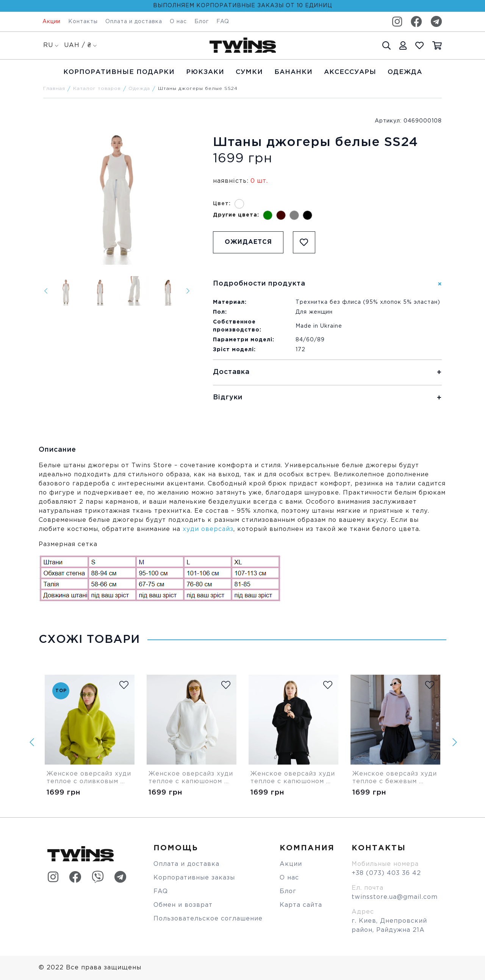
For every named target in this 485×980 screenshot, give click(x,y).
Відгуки (228, 397)
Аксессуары (350, 72)
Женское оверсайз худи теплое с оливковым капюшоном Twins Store (90, 778)
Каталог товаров (97, 89)
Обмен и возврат (183, 905)
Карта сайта (301, 905)
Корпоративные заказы (194, 878)
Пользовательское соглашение (208, 919)
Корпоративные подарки (119, 72)
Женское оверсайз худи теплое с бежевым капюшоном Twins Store (395, 778)
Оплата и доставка (134, 22)
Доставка (231, 372)
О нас (178, 22)
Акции (52, 22)
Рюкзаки (205, 72)
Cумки (249, 72)
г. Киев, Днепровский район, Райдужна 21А (389, 926)
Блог (202, 22)
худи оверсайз (208, 529)
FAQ (223, 22)
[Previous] (46, 291)
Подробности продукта (259, 284)
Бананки (293, 72)
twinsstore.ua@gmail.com (395, 897)
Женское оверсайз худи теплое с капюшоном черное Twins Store (293, 778)
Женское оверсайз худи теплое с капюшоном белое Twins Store (192, 778)
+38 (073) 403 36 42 (386, 873)
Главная (54, 89)
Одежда (405, 72)
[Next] (188, 291)
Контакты (83, 22)
